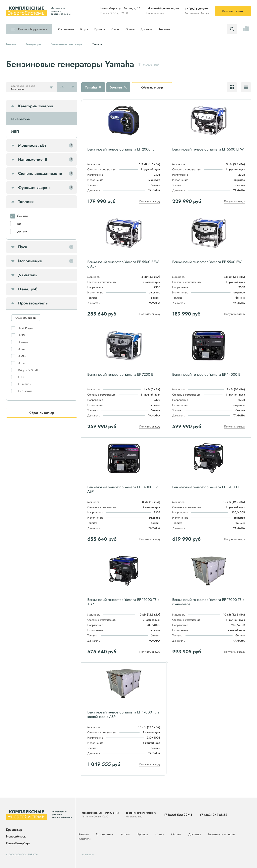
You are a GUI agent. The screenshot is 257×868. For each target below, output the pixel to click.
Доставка (146, 29)
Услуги (84, 29)
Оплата (130, 29)
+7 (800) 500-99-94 (197, 9)
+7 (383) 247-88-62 (213, 815)
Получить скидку (150, 201)
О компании (66, 29)
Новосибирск (16, 837)
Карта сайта (88, 855)
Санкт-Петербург (18, 843)
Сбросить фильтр (152, 88)
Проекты (100, 29)
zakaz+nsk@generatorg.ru (163, 8)
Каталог (33, 29)
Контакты (164, 29)
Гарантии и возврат (221, 834)
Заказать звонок (233, 11)
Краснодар (14, 830)
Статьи (115, 29)
